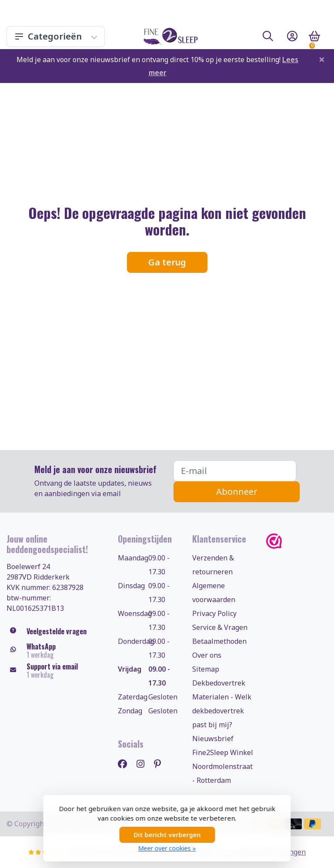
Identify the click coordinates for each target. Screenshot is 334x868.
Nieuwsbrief (213, 739)
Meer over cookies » (167, 848)
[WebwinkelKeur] (297, 541)
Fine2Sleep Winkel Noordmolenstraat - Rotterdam (223, 766)
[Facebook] (126, 764)
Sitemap (206, 669)
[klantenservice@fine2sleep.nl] (56, 671)
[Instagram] (144, 764)
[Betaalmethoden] (293, 824)
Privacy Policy (214, 613)
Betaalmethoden (219, 641)
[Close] (322, 59)
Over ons (207, 655)
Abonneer (237, 492)
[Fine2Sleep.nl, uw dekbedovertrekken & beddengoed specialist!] (169, 36)
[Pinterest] (161, 764)
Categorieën (56, 36)
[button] (268, 38)
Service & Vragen (220, 627)
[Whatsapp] (56, 651)
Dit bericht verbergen (167, 835)
